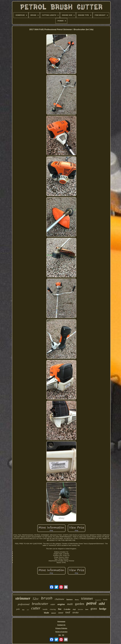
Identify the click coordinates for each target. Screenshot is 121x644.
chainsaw (59, 599)
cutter (36, 608)
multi (70, 604)
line (60, 609)
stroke (76, 612)
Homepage (61, 621)
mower (54, 613)
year (28, 610)
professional (24, 604)
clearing (53, 609)
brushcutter (40, 604)
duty (23, 610)
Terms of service (61, 632)
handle (45, 609)
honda (105, 600)
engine (61, 604)
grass (94, 609)
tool (68, 612)
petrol (91, 603)
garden (80, 604)
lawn (87, 609)
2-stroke (67, 609)
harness (70, 599)
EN (60, 635)
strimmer (23, 598)
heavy (77, 600)
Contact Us (61, 625)
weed (61, 613)
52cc (36, 599)
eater (53, 604)
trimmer (87, 598)
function (81, 609)
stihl (102, 604)
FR (63, 635)
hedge (103, 609)
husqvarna (98, 600)
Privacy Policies (61, 628)
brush (47, 598)
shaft (74, 609)
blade (46, 613)
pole (18, 609)
